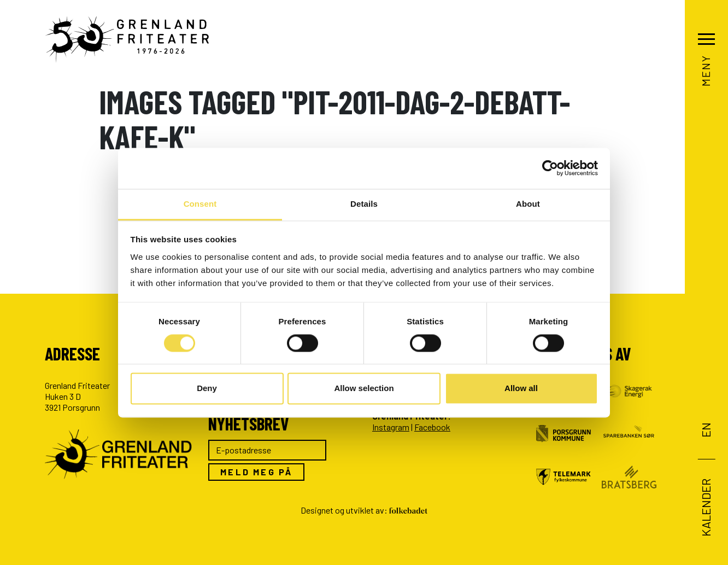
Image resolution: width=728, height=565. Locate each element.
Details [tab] (364, 204)
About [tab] (528, 204)
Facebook (432, 427)
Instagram (391, 427)
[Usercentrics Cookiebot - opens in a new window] (550, 168)
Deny (207, 389)
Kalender (705, 507)
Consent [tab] (200, 204)
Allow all (521, 389)
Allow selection (364, 389)
